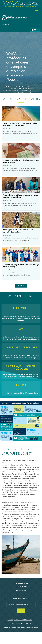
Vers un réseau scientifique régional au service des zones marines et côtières (21, 196)
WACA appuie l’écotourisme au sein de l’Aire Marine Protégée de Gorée (18, 231)
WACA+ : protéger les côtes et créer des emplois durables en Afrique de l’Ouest (20, 124)
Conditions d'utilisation (21, 623)
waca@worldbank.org (22, 586)
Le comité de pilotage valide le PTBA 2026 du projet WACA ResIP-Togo (21, 266)
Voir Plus (21, 286)
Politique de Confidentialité (20, 620)
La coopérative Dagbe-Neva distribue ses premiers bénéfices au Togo (21, 161)
